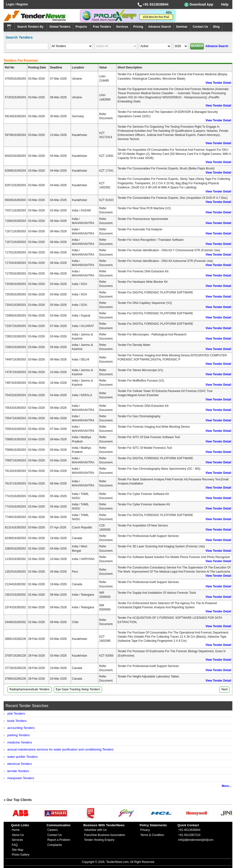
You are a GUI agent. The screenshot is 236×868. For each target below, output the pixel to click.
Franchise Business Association (105, 835)
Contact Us (200, 27)
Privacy (145, 830)
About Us (18, 835)
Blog (216, 27)
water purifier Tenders (22, 757)
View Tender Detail (218, 83)
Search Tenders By (31, 27)
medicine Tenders (20, 742)
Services (122, 27)
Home (16, 830)
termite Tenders (18, 771)
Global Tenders (60, 27)
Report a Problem (59, 840)
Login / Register (17, 4)
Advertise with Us (95, 830)
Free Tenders (102, 27)
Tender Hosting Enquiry (99, 840)
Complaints (55, 845)
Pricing (138, 27)
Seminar (182, 27)
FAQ (15, 845)
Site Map (18, 850)
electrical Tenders (20, 764)
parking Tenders (18, 735)
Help (225, 4)
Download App (199, 5)
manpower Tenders (21, 778)
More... (226, 786)
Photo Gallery (21, 855)
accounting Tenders (21, 728)
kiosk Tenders (17, 721)
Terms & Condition (152, 835)
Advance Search (160, 27)
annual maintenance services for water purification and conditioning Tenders (60, 749)
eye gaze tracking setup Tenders (78, 689)
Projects (82, 27)
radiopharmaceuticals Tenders (30, 689)
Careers (53, 830)
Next (224, 689)
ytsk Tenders (16, 714)
